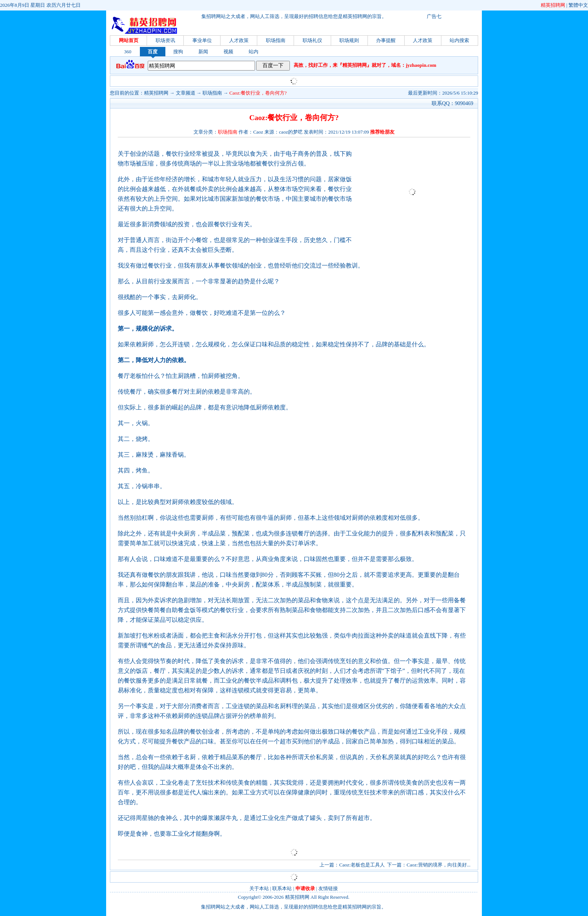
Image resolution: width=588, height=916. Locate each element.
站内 (253, 52)
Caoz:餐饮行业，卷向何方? (258, 93)
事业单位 (202, 40)
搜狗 (178, 52)
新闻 (203, 52)
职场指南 (276, 40)
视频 (228, 52)
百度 (153, 52)
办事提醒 (386, 40)
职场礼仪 (312, 40)
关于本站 (259, 888)
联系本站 (282, 888)
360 (128, 52)
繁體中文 (578, 5)
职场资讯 (165, 40)
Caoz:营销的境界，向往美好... (438, 865)
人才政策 (239, 40)
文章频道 (186, 93)
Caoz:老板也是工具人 (362, 865)
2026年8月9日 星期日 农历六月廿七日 (40, 5)
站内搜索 (459, 40)
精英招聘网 (553, 5)
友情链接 (328, 888)
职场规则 (349, 40)
